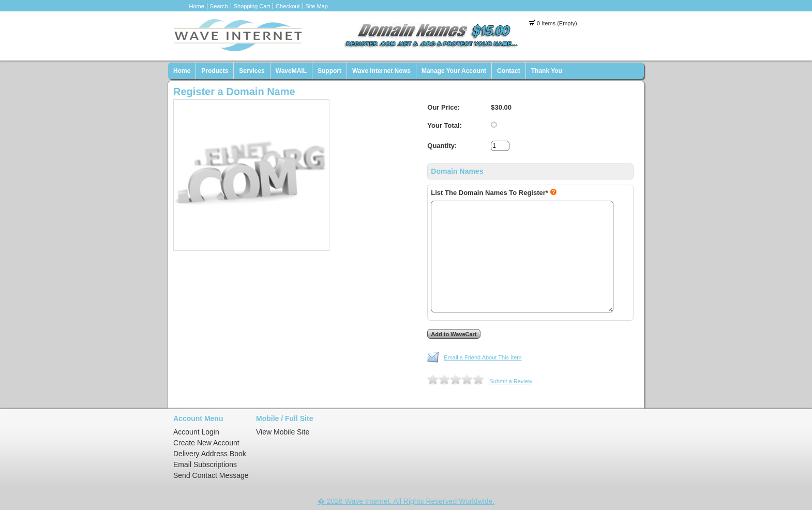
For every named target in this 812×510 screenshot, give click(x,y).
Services (252, 71)
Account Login (196, 432)
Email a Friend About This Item (483, 357)
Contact (509, 71)
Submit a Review (511, 381)
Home (197, 6)
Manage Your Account (454, 71)
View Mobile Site (283, 432)
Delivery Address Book (210, 454)
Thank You (547, 71)
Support (329, 71)
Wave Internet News (381, 71)
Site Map (317, 6)
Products (215, 71)
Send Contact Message (211, 475)
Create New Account (206, 443)
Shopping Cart (252, 6)
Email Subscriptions (205, 464)
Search (219, 6)
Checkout (288, 6)
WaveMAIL (291, 71)
